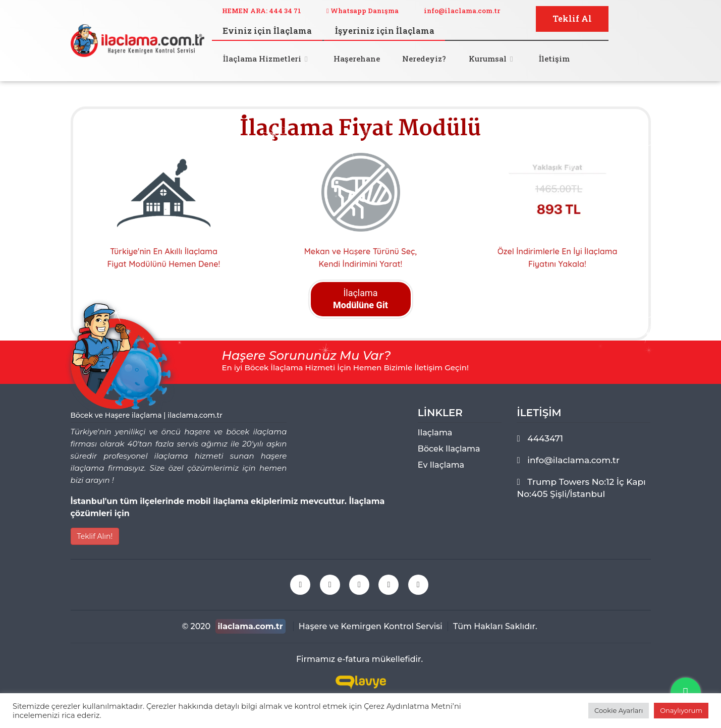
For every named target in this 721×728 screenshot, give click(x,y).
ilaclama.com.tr (251, 626)
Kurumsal (488, 59)
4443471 (545, 438)
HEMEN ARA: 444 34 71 (262, 11)
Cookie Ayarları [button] (619, 710)
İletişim (554, 59)
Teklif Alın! (95, 536)
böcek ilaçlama (449, 449)
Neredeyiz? (424, 59)
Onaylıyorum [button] (681, 710)
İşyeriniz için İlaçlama (385, 31)
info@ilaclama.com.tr (462, 11)
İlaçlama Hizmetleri (262, 59)
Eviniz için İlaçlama (267, 31)
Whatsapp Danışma (363, 11)
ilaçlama (435, 433)
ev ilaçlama (441, 465)
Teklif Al (572, 18)
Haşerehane (357, 59)
